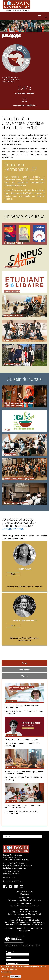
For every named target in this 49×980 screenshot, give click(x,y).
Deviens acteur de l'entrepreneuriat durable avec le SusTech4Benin (23, 806)
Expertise (23, 920)
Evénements (40, 922)
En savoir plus (6, 972)
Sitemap (27, 931)
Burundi (34, 912)
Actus (32, 922)
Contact (12, 928)
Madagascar (22, 914)
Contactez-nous (13, 529)
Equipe (16, 922)
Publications (11, 925)
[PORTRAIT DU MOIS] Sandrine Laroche (22, 739)
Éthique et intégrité (23, 928)
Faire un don (12, 900)
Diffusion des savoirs (31, 925)
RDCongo (32, 914)
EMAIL (13, 574)
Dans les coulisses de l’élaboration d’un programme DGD (22, 706)
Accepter (5, 977)
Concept (13, 906)
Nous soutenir (24, 898)
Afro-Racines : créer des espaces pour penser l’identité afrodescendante (24, 772)
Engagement (13, 920)
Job (6, 928)
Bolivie (28, 912)
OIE (42, 925)
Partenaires (24, 922)
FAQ (21, 931)
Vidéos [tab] (25, 676)
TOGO (39, 914)
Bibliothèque (35, 906)
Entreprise (37, 900)
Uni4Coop (8, 922)
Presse (19, 925)
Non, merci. (16, 977)
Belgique (15, 912)
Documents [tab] (24, 670)
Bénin (22, 912)
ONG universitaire (34, 920)
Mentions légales (38, 928)
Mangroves (24, 894)
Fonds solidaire (23, 906)
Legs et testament (25, 900)
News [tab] (24, 663)
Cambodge (12, 914)
